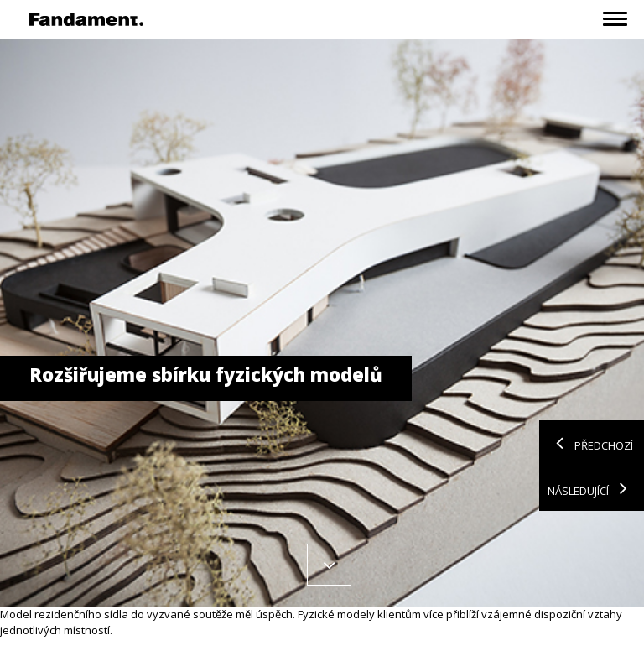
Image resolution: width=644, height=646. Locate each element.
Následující (592, 488)
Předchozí (590, 443)
